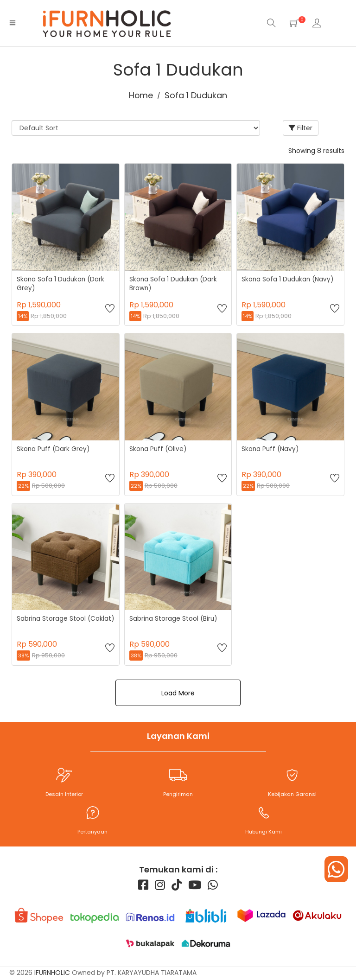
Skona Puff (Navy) (270, 449)
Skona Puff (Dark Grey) (54, 449)
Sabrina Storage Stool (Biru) (174, 619)
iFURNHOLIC (52, 974)
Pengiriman (178, 794)
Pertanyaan (92, 832)
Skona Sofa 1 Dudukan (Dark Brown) (174, 284)
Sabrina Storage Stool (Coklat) (52, 623)
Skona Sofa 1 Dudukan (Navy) (288, 279)
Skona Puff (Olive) (158, 449)
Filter (301, 128)
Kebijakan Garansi (292, 794)
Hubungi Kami (264, 832)
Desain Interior (64, 794)
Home (141, 95)
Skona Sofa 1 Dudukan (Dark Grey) (62, 284)
